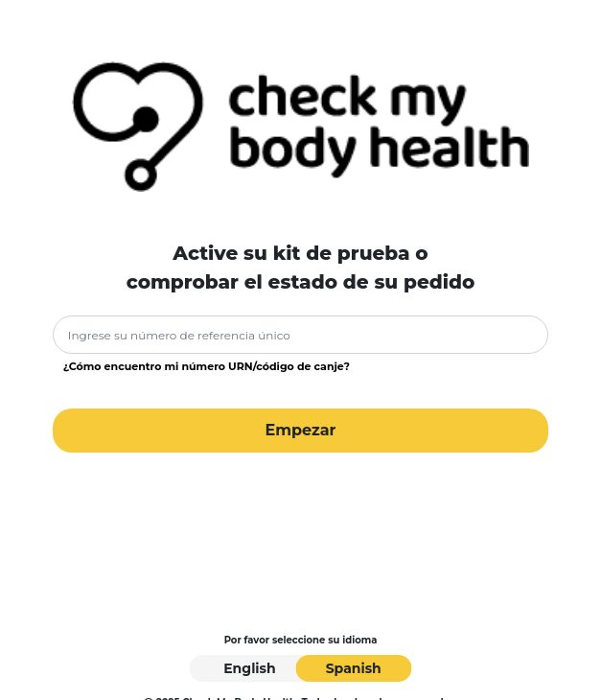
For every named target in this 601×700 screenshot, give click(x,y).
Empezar (300, 430)
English (249, 668)
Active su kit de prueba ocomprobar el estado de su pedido (301, 268)
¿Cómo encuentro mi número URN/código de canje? (207, 366)
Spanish (354, 668)
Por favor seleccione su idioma (301, 640)
